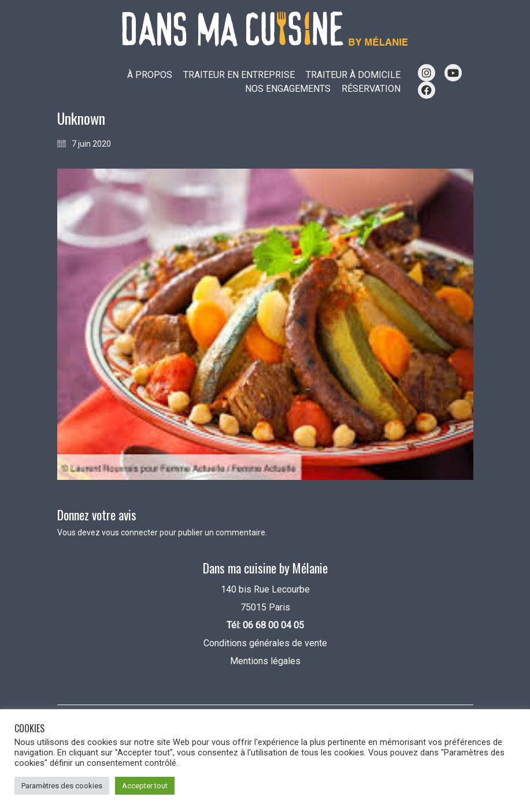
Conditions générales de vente (265, 643)
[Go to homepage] (265, 29)
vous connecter (130, 532)
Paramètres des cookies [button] (62, 786)
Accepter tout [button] (145, 786)
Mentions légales (265, 661)
